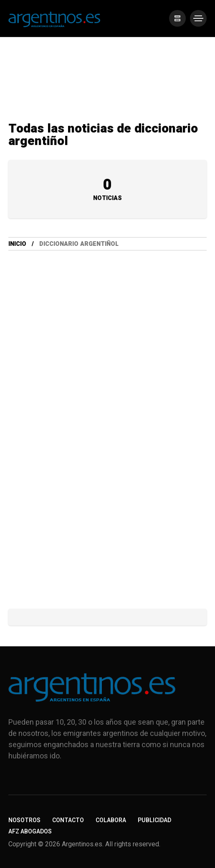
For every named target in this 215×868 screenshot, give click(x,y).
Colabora (111, 820)
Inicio (17, 244)
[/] (177, 18)
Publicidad (154, 820)
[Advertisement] (107, 371)
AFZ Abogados (30, 832)
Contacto (68, 820)
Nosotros (24, 820)
